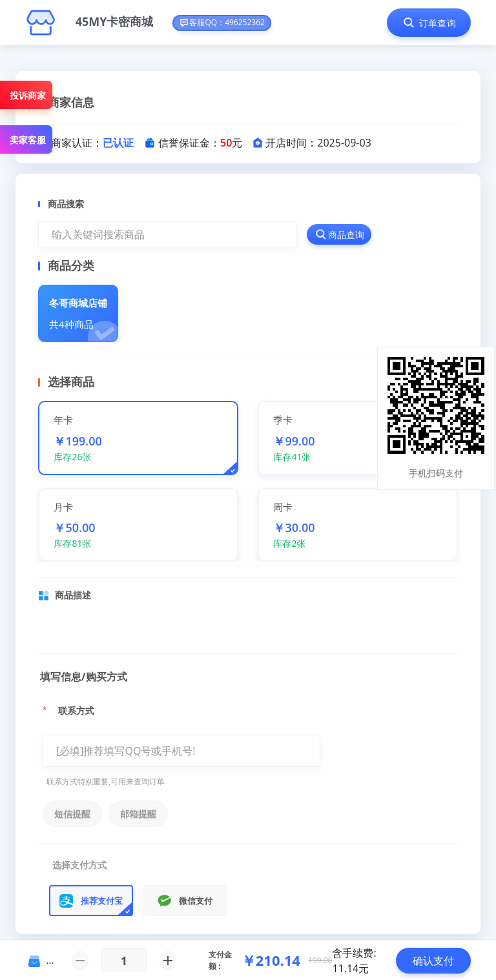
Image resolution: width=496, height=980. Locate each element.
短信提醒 (72, 814)
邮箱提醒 (138, 814)
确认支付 (433, 961)
